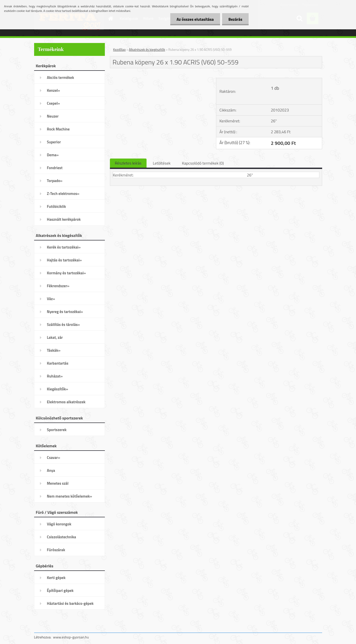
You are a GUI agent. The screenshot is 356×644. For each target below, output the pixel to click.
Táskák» (54, 350)
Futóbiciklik (56, 206)
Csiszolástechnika (62, 537)
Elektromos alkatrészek (66, 402)
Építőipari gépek (60, 591)
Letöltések (162, 163)
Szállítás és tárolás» (64, 325)
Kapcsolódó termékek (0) (203, 163)
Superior (54, 142)
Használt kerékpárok (64, 219)
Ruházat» (55, 376)
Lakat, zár (55, 337)
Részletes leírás (128, 163)
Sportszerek (57, 430)
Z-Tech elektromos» (63, 194)
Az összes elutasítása (195, 19)
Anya (51, 470)
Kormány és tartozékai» (66, 273)
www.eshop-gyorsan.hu (71, 637)
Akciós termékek (61, 77)
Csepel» (54, 103)
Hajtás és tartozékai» (64, 260)
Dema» (53, 155)
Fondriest (55, 168)
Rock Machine (58, 129)
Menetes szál (58, 483)
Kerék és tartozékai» (64, 247)
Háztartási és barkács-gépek (70, 603)
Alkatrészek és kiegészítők (147, 50)
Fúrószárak (56, 550)
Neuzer (53, 116)
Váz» (51, 299)
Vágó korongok (59, 524)
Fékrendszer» (58, 286)
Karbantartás (58, 363)
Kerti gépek (56, 578)
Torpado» (55, 181)
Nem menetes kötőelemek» (70, 496)
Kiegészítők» (58, 389)
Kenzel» (54, 90)
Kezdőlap (120, 50)
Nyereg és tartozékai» (65, 312)
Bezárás (235, 19)
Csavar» (54, 458)
